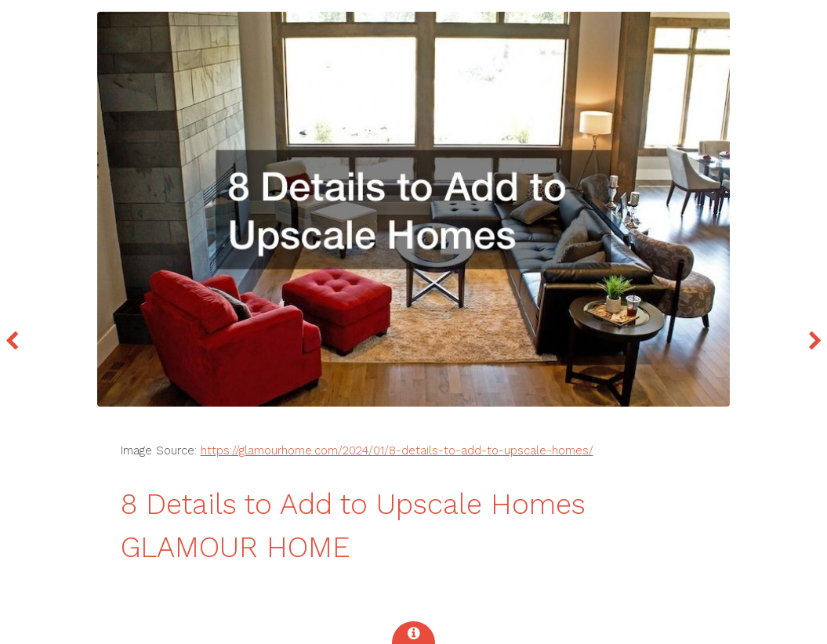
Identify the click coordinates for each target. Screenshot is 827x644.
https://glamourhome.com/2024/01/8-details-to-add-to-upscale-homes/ (397, 450)
